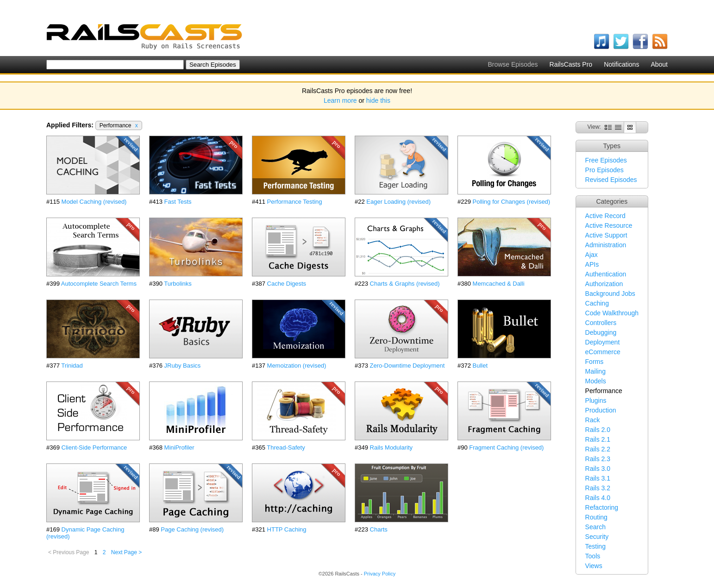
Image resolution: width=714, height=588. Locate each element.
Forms (595, 362)
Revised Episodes (611, 180)
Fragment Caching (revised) (506, 447)
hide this (378, 100)
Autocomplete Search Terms (99, 284)
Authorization (604, 284)
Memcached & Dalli (499, 284)
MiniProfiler (179, 447)
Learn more (340, 100)
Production (601, 410)
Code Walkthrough (612, 313)
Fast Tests (178, 202)
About (659, 64)
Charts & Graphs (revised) (405, 284)
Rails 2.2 (598, 449)
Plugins (596, 400)
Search (595, 527)
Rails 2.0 (598, 430)
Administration (606, 245)
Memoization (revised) (297, 366)
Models (596, 381)
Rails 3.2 (598, 488)
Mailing (595, 371)
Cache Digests (287, 284)
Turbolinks (178, 284)
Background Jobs (610, 294)
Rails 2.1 (598, 439)
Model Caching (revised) (94, 202)
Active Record (605, 216)
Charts (379, 529)
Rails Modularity (391, 447)
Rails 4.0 (598, 498)
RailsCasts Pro (571, 64)
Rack (593, 420)
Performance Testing (295, 202)
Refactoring (602, 507)
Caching (597, 303)
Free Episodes (606, 160)
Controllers (601, 323)
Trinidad (72, 366)
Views (594, 566)
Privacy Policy (380, 574)
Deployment (603, 342)
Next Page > (126, 552)
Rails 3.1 (598, 478)
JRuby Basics (183, 366)
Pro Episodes (604, 170)
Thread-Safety (286, 447)
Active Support (606, 235)
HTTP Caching (287, 529)
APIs (592, 264)
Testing (595, 546)
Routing (596, 517)
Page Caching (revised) (192, 529)
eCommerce (603, 352)
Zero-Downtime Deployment (407, 366)
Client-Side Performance (94, 447)
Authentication (606, 274)
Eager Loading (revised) (398, 202)
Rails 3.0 (598, 469)
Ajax (592, 255)
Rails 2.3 (598, 459)
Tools (593, 556)
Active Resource (609, 225)
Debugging (601, 332)
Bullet (480, 366)
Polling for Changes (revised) (512, 202)
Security (597, 537)
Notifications (621, 64)
